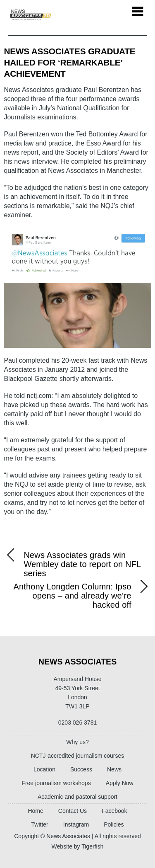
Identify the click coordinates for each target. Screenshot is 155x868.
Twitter (40, 824)
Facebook (114, 811)
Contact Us (73, 811)
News (114, 769)
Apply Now (120, 783)
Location (44, 769)
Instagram (76, 824)
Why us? (77, 742)
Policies (114, 824)
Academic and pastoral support (77, 797)
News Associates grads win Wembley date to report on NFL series (72, 564)
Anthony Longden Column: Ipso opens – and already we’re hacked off (82, 596)
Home (35, 811)
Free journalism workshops (56, 783)
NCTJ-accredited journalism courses (78, 756)
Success (81, 769)
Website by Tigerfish (78, 846)
